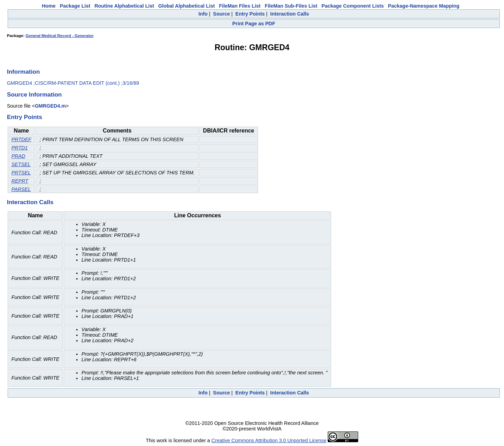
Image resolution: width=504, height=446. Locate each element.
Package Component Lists (353, 6)
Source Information (34, 94)
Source (222, 14)
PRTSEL (21, 173)
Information (23, 72)
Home (49, 6)
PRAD (18, 156)
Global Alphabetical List (187, 6)
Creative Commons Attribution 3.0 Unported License (269, 440)
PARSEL (21, 189)
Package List (75, 6)
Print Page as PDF (254, 24)
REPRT (20, 181)
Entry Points (250, 14)
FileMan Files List (240, 6)
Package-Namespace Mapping (424, 6)
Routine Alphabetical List (124, 6)
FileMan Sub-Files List (291, 6)
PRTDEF (21, 139)
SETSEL (21, 164)
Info (203, 14)
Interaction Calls (290, 14)
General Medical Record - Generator (60, 36)
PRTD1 (20, 148)
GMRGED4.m (50, 106)
